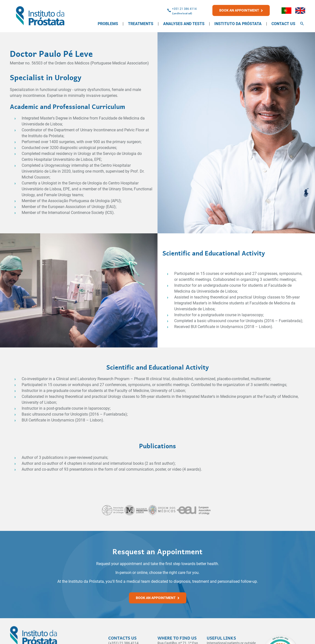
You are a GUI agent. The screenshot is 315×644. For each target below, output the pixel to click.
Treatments (141, 24)
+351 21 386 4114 (184, 9)
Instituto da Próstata (238, 24)
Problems (108, 24)
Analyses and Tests (184, 24)
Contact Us (283, 24)
